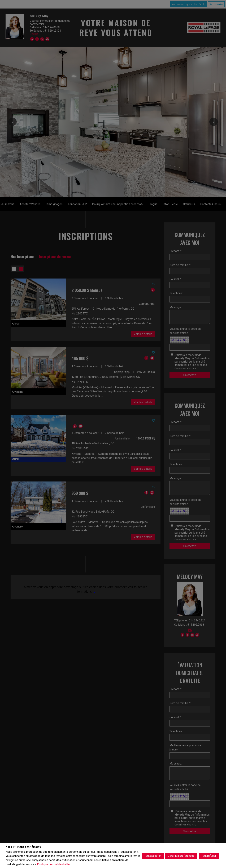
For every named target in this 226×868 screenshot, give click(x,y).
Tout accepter (153, 855)
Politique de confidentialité (53, 864)
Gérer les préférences (181, 855)
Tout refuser (209, 855)
